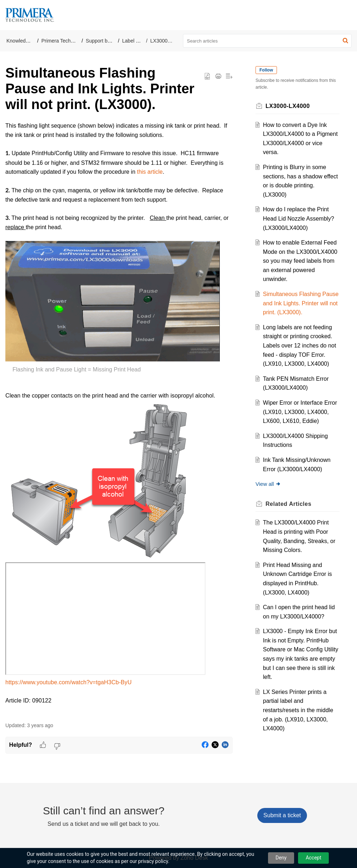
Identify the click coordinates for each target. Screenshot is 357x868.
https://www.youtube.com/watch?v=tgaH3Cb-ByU (68, 682)
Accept (313, 858)
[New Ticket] (282, 815)
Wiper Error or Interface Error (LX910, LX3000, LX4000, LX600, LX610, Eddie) (300, 412)
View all (268, 484)
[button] (345, 41)
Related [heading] (288, 504)
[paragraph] (119, 418)
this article (150, 172)
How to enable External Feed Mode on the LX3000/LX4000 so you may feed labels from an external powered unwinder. (300, 261)
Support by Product (107, 41)
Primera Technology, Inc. (69, 41)
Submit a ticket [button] (282, 815)
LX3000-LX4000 (168, 41)
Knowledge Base (25, 41)
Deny (281, 858)
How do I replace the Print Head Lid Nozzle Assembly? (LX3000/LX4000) (299, 218)
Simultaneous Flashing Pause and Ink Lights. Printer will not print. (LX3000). (301, 303)
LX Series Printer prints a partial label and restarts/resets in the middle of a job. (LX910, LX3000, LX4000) (298, 710)
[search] (267, 41)
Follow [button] (266, 70)
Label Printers (138, 41)
